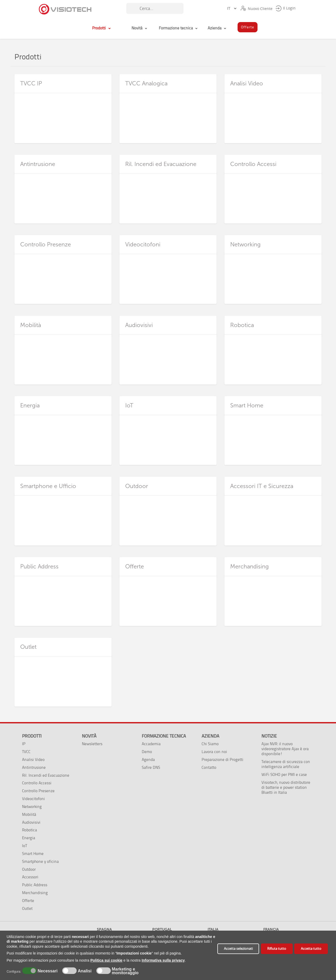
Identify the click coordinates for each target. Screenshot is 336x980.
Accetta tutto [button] (311, 949)
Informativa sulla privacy (163, 960)
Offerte (28, 901)
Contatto (209, 767)
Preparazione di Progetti (222, 759)
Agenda (148, 759)
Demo (147, 752)
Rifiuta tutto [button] (277, 949)
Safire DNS (151, 767)
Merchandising (35, 893)
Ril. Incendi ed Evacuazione (46, 775)
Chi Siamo (210, 744)
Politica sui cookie (106, 960)
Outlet (27, 908)
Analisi (84, 971)
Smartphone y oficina (40, 861)
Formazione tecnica (164, 736)
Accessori (30, 877)
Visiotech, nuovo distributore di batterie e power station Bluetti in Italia (286, 787)
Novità (89, 736)
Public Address (35, 885)
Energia (29, 838)
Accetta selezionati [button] (238, 949)
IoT (25, 846)
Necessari (47, 971)
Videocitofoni (33, 799)
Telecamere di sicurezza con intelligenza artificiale (286, 764)
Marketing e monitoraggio (125, 971)
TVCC (26, 752)
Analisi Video (33, 759)
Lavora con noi (214, 752)
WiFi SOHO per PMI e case (284, 774)
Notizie (269, 736)
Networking (32, 807)
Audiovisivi (31, 822)
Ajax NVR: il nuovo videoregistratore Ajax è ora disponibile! (285, 749)
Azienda (210, 736)
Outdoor (29, 869)
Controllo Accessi (37, 783)
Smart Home (33, 854)
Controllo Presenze (38, 791)
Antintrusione (34, 767)
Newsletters (92, 744)
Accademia (151, 744)
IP (24, 744)
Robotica (30, 830)
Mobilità (29, 814)
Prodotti (32, 736)
